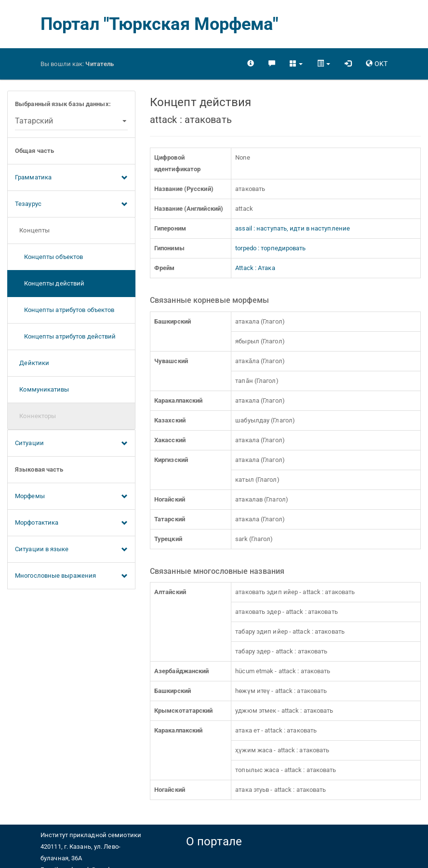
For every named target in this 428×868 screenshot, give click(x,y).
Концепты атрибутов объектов (65, 310)
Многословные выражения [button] (71, 576)
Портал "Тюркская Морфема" (160, 24)
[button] (296, 64)
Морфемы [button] (71, 497)
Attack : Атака (255, 268)
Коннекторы (35, 416)
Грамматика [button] (71, 178)
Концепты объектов (49, 257)
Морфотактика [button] (71, 523)
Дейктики (32, 363)
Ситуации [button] (71, 444)
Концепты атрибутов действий (65, 336)
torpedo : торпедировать (270, 248)
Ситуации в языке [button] (71, 550)
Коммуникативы (42, 389)
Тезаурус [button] (71, 204)
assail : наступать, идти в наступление (293, 228)
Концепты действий (50, 283)
